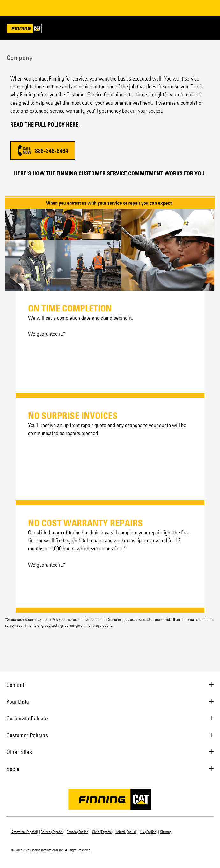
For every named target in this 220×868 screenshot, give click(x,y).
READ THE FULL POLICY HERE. (45, 125)
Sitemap (166, 832)
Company (19, 58)
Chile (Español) (102, 832)
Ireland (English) (126, 832)
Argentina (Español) (25, 832)
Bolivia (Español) (52, 832)
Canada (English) (78, 832)
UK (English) (149, 832)
